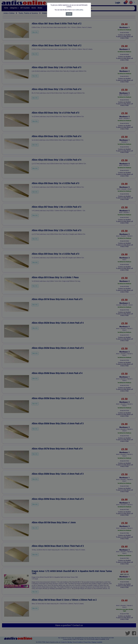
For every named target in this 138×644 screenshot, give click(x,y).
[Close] (69, 14)
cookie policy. (79, 10)
